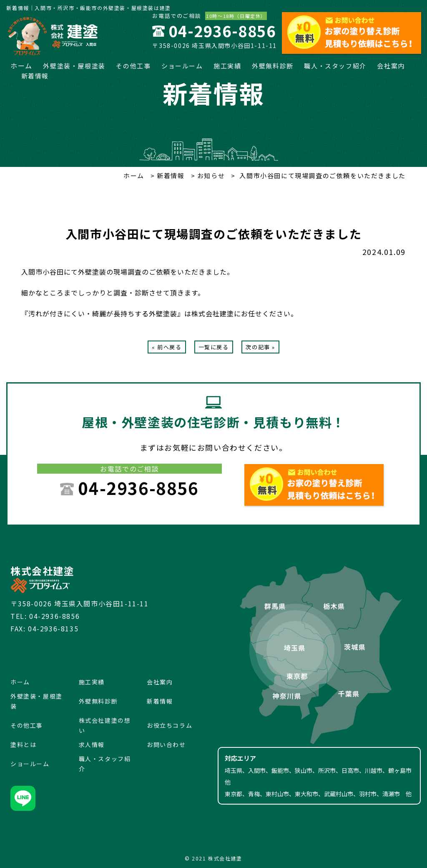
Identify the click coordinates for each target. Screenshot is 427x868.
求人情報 (92, 744)
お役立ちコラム (170, 725)
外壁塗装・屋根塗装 (74, 66)
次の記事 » (260, 347)
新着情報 (35, 76)
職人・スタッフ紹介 (335, 66)
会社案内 (391, 66)
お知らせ (210, 175)
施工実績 (227, 66)
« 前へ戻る (167, 347)
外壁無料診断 (273, 66)
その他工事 (133, 66)
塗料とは (23, 744)
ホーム (21, 66)
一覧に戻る (214, 347)
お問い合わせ (166, 744)
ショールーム (182, 66)
